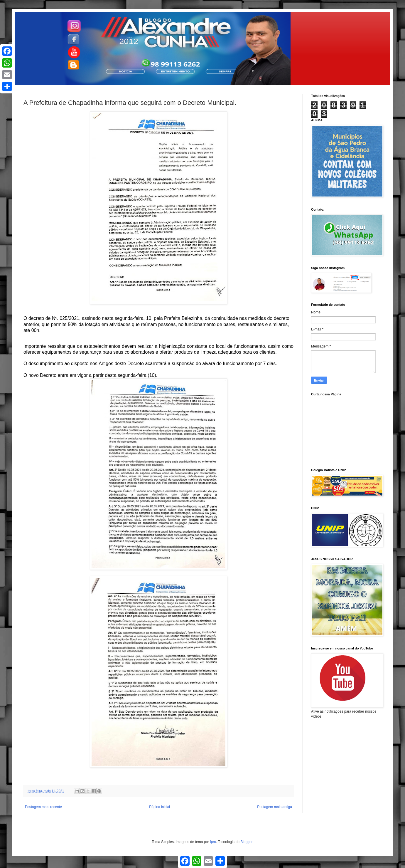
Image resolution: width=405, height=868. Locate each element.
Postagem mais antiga (275, 807)
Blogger (246, 842)
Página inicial (160, 807)
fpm (213, 842)
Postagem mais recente (43, 807)
